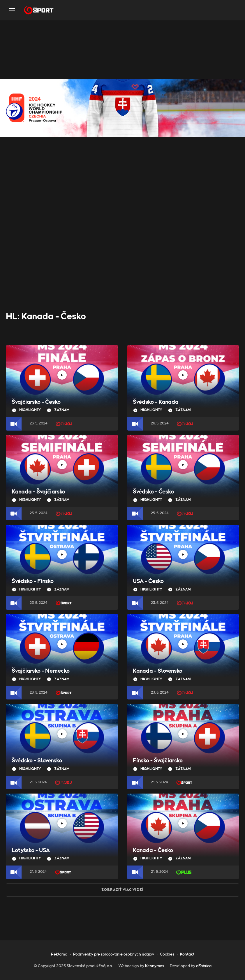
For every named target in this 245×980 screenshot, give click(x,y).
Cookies (167, 954)
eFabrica (204, 966)
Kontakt (187, 954)
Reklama (59, 954)
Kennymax (155, 966)
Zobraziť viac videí (123, 890)
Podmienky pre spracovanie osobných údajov (114, 954)
